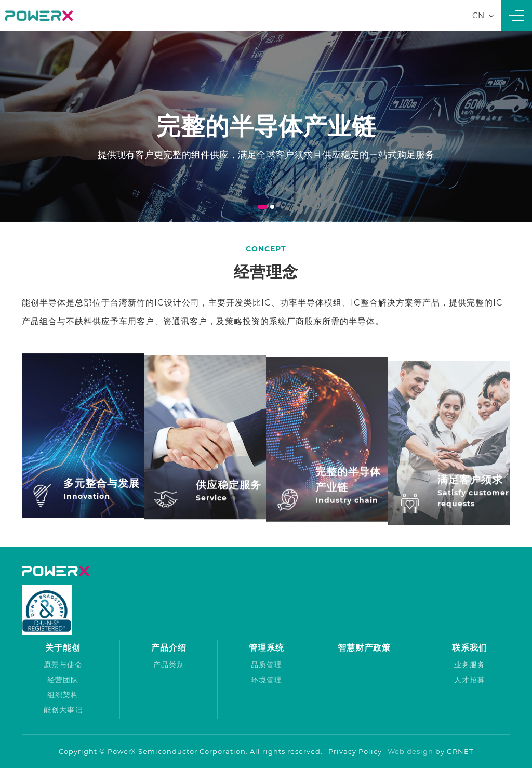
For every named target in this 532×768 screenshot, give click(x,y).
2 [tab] (272, 207)
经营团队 (63, 680)
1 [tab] (262, 207)
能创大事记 (63, 710)
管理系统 (267, 648)
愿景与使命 (63, 665)
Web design (410, 751)
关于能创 (63, 648)
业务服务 (470, 665)
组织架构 (63, 695)
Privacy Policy (355, 751)
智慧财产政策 (364, 648)
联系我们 (470, 648)
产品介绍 (169, 648)
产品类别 (169, 665)
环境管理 (267, 680)
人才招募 (470, 680)
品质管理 (267, 665)
